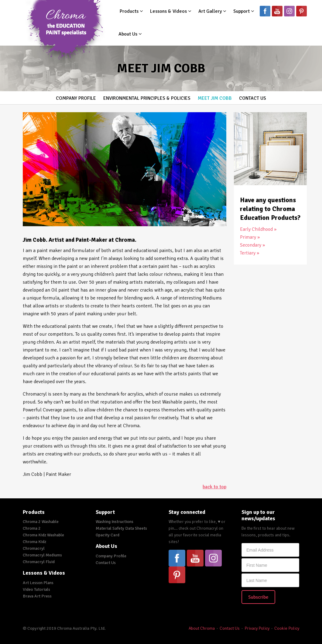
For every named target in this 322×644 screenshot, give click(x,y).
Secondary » (252, 245)
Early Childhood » (258, 229)
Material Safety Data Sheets (121, 528)
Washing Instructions (115, 522)
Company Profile (76, 98)
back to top (214, 487)
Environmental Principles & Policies (147, 98)
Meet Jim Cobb (215, 98)
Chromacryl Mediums (42, 555)
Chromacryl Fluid (39, 562)
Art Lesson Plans (38, 583)
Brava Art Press (37, 596)
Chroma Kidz (34, 542)
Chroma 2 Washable (41, 522)
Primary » (250, 237)
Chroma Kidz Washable (43, 535)
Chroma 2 (32, 528)
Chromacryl (34, 548)
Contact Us (253, 98)
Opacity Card (108, 535)
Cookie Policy (287, 628)
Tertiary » (250, 253)
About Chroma (202, 628)
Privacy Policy (257, 628)
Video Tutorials (36, 589)
